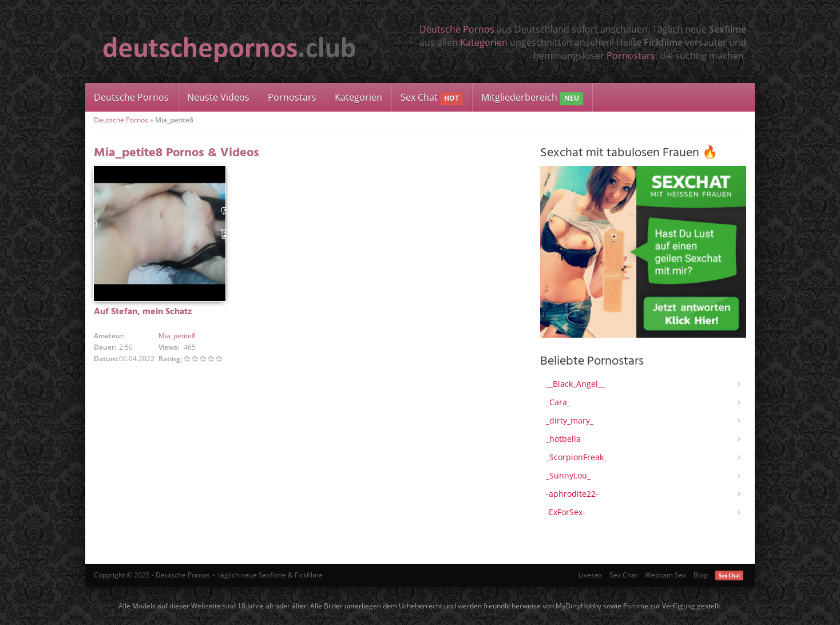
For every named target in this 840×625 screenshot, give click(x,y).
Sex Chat (432, 98)
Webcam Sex (665, 575)
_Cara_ (558, 402)
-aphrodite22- (572, 494)
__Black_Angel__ (575, 384)
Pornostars (631, 56)
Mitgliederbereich (532, 98)
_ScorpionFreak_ (576, 457)
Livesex (590, 575)
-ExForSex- (566, 512)
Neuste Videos (218, 97)
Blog (701, 575)
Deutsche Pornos (457, 29)
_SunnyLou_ (568, 475)
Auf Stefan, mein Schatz (143, 312)
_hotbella (563, 439)
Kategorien (484, 42)
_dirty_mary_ (570, 420)
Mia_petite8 (177, 336)
